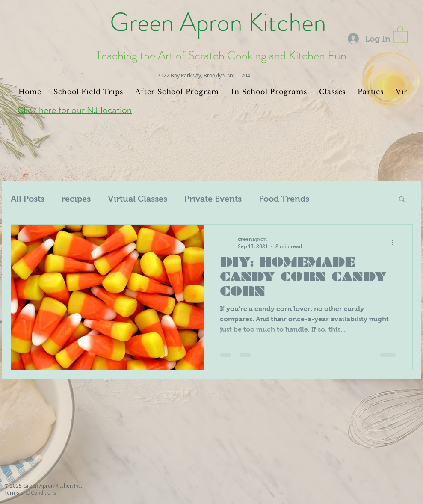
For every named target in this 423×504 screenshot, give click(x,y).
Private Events (213, 199)
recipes (76, 199)
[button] (400, 34)
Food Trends (284, 199)
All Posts (28, 199)
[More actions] (396, 242)
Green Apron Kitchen (218, 22)
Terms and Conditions (31, 492)
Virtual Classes (138, 199)
